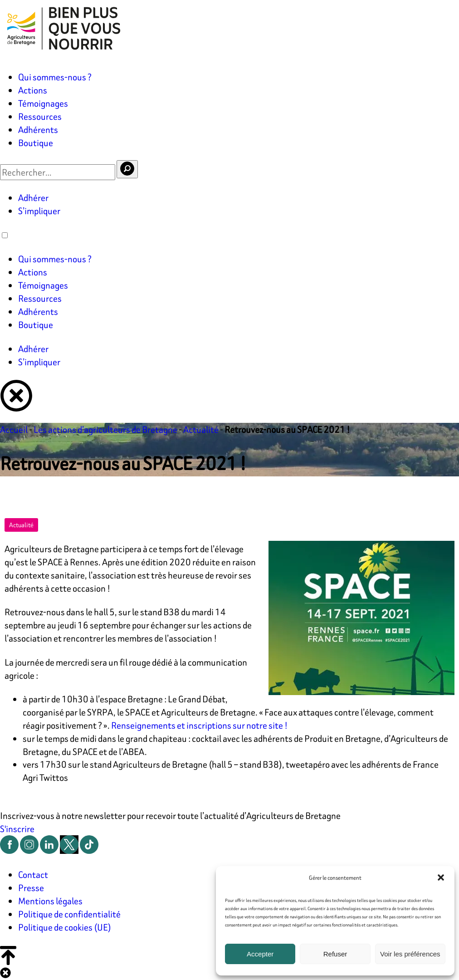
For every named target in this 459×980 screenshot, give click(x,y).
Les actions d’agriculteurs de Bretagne (105, 429)
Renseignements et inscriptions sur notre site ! (199, 725)
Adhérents (38, 130)
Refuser (335, 954)
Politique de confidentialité (69, 914)
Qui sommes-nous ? (55, 77)
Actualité (201, 429)
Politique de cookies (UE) (65, 927)
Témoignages (43, 103)
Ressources (40, 116)
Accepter (260, 954)
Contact (33, 875)
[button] (441, 877)
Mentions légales (50, 901)
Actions (33, 90)
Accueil (14, 429)
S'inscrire (17, 829)
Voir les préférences (410, 954)
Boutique (36, 143)
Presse (31, 888)
